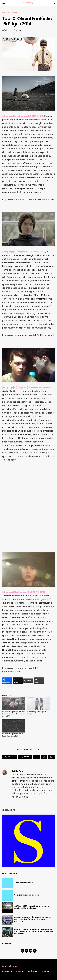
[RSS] (35, 951)
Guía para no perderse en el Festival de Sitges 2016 (13, 735)
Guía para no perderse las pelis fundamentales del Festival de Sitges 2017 (14, 714)
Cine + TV (6, 12)
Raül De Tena (17, 30)
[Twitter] (27, 951)
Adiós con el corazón (23, 883)
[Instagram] (31, 951)
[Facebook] (22, 951)
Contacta (7, 971)
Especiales (14, 12)
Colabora (20, 971)
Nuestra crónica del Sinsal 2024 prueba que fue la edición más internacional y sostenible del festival (34, 931)
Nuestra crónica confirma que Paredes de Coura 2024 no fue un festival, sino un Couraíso (33, 919)
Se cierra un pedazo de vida (26, 895)
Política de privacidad (39, 971)
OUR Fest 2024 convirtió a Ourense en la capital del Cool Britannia (32, 907)
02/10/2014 (6, 30)
